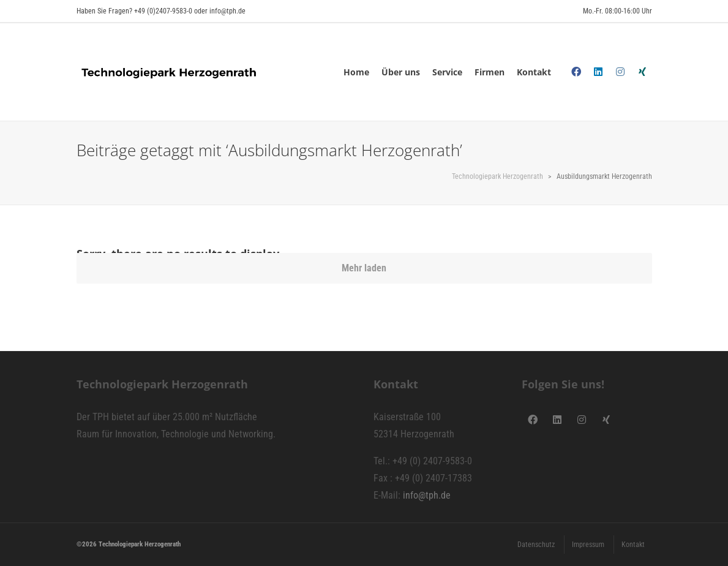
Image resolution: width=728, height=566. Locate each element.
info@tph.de (427, 495)
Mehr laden (364, 268)
